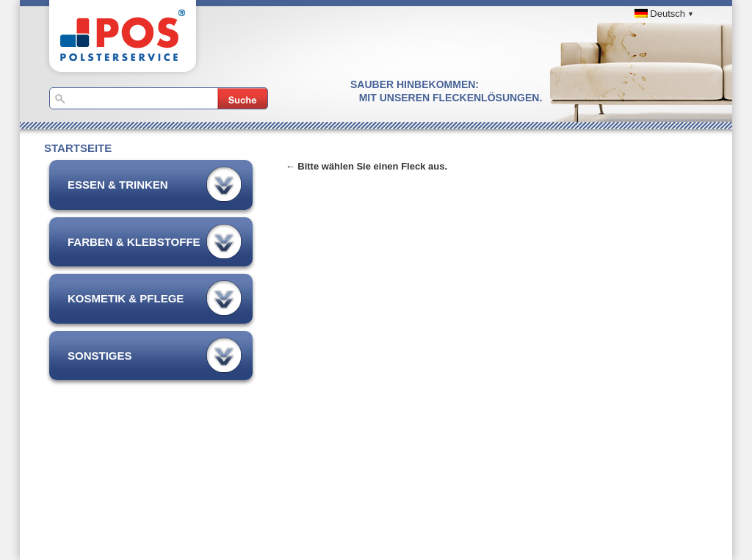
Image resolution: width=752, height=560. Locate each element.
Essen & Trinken (118, 185)
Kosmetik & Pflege (126, 298)
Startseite (78, 148)
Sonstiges (100, 356)
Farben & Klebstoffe (134, 242)
